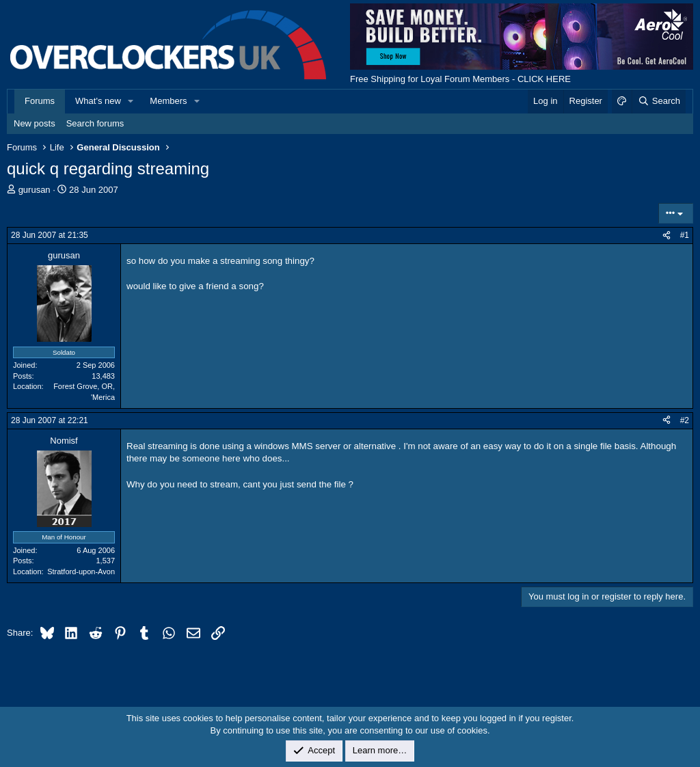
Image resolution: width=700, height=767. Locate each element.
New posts (35, 123)
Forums (40, 101)
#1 (685, 235)
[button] (131, 101)
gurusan (35, 190)
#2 (685, 420)
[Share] (667, 236)
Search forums (95, 123)
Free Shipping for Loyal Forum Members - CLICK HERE (460, 79)
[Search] (659, 101)
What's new (98, 101)
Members (168, 101)
